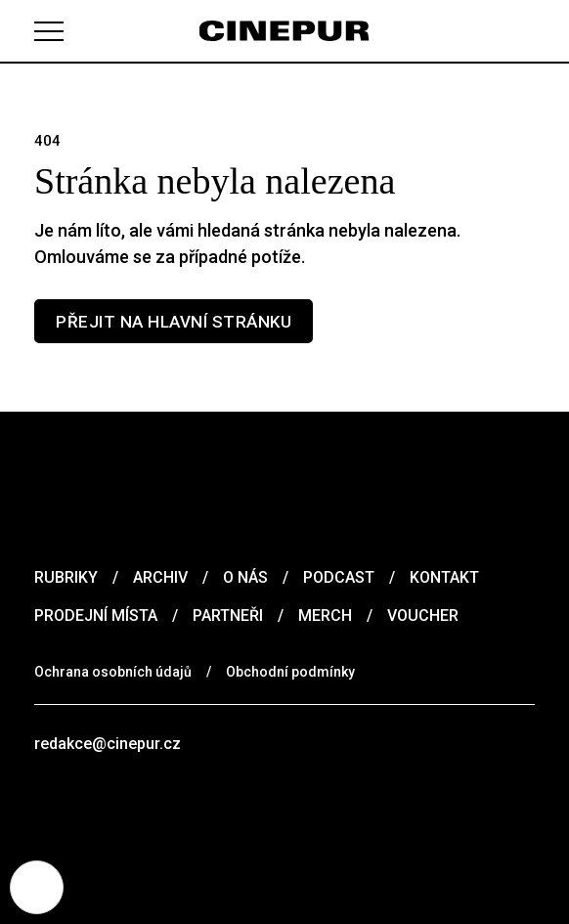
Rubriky (66, 577)
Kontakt (444, 577)
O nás (245, 577)
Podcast (339, 577)
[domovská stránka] (285, 31)
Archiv (160, 577)
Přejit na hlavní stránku (174, 322)
